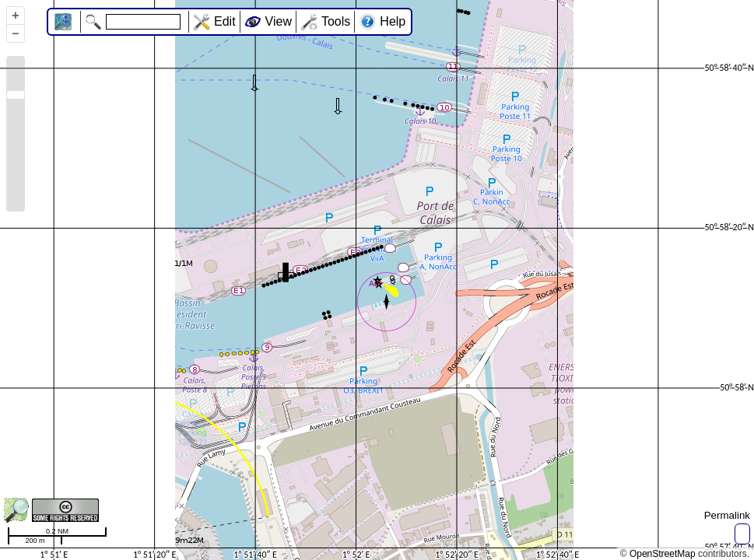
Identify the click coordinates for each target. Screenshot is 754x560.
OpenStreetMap (663, 554)
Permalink (727, 515)
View (279, 21)
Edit (225, 21)
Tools (336, 21)
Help (393, 21)
